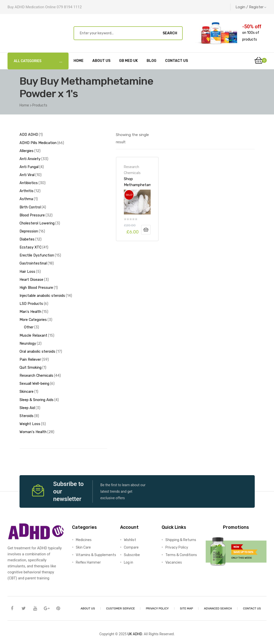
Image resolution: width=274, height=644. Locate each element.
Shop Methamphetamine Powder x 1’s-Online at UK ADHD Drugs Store (137, 182)
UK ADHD (135, 626)
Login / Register (251, 7)
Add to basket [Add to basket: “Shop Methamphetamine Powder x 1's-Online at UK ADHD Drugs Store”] (146, 230)
